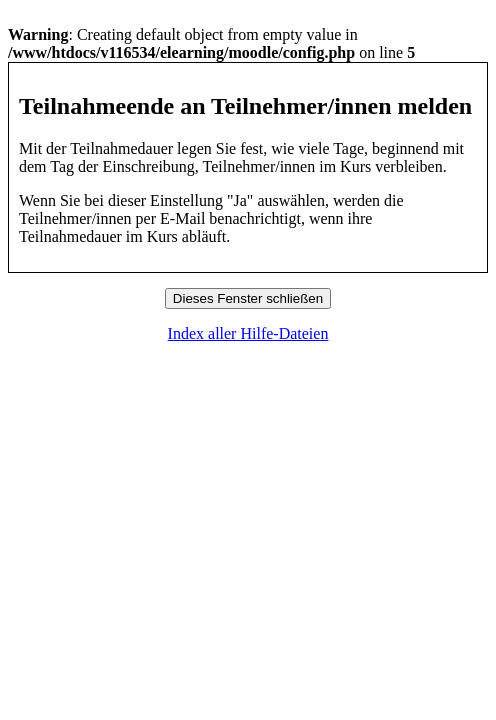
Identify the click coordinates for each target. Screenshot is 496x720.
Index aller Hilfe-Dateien (248, 333)
